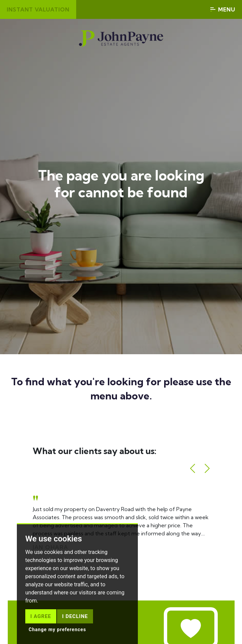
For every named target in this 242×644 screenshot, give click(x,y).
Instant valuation (38, 9)
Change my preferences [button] (57, 629)
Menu (223, 9)
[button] (193, 468)
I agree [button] (41, 616)
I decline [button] (75, 616)
